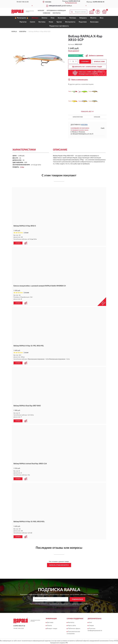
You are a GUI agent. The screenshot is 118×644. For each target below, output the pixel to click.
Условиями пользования (77, 603)
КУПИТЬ (18, 243)
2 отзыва (26, 292)
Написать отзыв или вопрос (59, 564)
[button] (71, 3)
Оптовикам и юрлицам (56, 11)
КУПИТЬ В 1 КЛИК (99, 62)
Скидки (91, 625)
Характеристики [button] (78, 117)
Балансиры (62, 18)
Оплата (49, 625)
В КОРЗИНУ (85, 62)
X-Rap (22, 167)
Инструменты (70, 22)
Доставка (50, 622)
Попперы (73, 18)
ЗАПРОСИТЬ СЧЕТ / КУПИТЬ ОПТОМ (87, 67)
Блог (90, 622)
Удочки (59, 22)
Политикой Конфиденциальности (59, 603)
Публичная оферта (74, 628)
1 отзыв (26, 233)
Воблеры (35, 18)
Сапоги (33, 22)
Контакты (57, 13)
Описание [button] (97, 117)
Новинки (47, 13)
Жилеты (93, 18)
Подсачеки (83, 22)
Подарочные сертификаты (59, 26)
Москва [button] (84, 125)
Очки (53, 18)
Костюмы (42, 22)
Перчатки (23, 22)
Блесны (44, 18)
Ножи (51, 22)
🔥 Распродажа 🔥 (21, 18)
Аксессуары (94, 22)
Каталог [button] (41, 11)
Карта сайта (72, 625)
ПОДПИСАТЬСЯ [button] (77, 599)
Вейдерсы (83, 18)
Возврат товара (52, 628)
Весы (102, 18)
